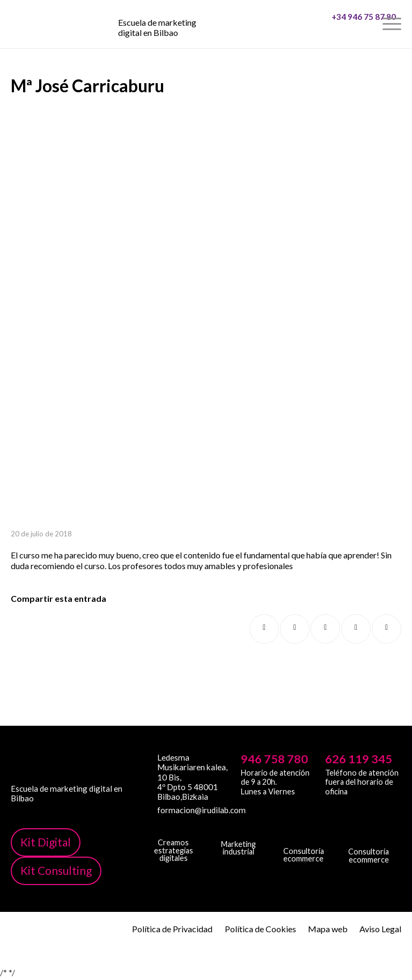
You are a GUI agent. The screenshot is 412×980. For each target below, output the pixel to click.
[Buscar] (365, 24)
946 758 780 (274, 759)
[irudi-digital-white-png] (174, 830)
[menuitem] (365, 24)
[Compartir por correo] (387, 629)
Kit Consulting (56, 870)
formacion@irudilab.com (194, 810)
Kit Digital (46, 842)
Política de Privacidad (172, 929)
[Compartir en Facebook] (264, 629)
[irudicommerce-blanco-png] (304, 835)
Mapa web (328, 929)
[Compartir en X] (295, 629)
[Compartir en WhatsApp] (325, 629)
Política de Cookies (260, 929)
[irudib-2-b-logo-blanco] (238, 831)
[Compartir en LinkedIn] (356, 629)
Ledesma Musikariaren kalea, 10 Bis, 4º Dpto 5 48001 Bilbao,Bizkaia (192, 777)
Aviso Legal (380, 929)
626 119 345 (359, 759)
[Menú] (387, 24)
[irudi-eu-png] (369, 834)
